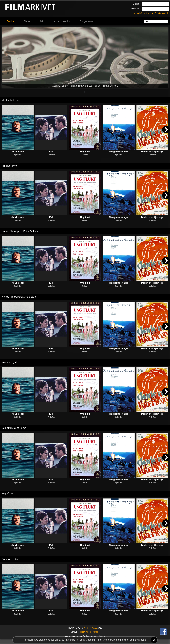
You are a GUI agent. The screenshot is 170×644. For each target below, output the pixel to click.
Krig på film (8, 494)
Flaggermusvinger (119, 152)
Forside (11, 21)
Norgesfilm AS (90, 628)
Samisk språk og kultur (14, 428)
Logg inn (135, 13)
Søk (41, 21)
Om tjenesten (86, 21)
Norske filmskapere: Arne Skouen (19, 297)
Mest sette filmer (10, 100)
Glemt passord (161, 13)
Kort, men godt (10, 362)
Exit (51, 152)
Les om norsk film (62, 21)
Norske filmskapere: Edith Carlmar (20, 231)
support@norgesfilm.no (89, 632)
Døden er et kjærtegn (152, 152)
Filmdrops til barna (11, 559)
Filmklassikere (9, 166)
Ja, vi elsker (18, 152)
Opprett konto (147, 13)
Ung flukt (85, 152)
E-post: (136, 4)
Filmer (27, 21)
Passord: (135, 9)
